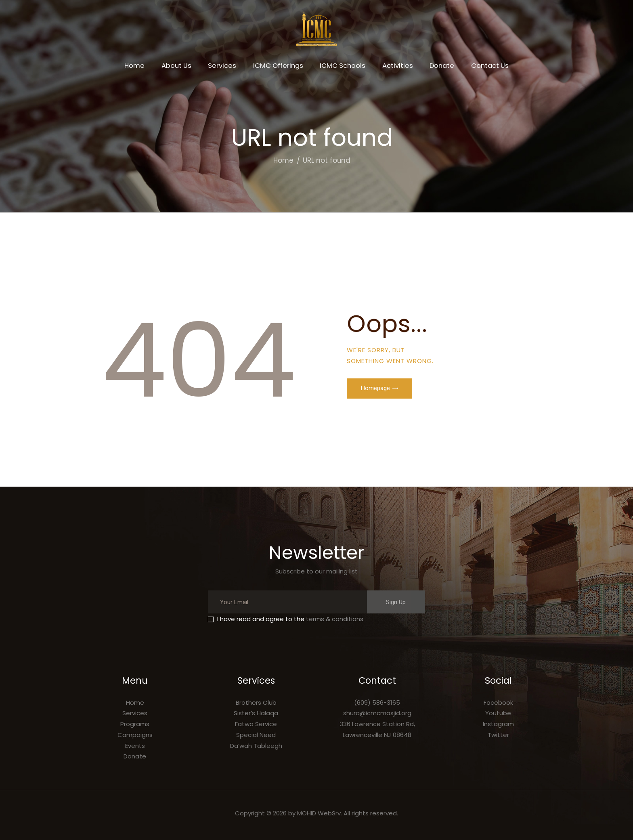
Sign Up (396, 602)
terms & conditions (335, 619)
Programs (135, 724)
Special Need (256, 735)
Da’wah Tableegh (256, 746)
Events (135, 746)
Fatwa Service (256, 724)
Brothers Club (256, 702)
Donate (135, 756)
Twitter (498, 735)
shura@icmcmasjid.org (377, 713)
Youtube (498, 713)
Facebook (498, 702)
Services (135, 713)
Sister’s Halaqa (256, 713)
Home (283, 160)
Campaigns (135, 735)
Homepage (375, 388)
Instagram (498, 724)
